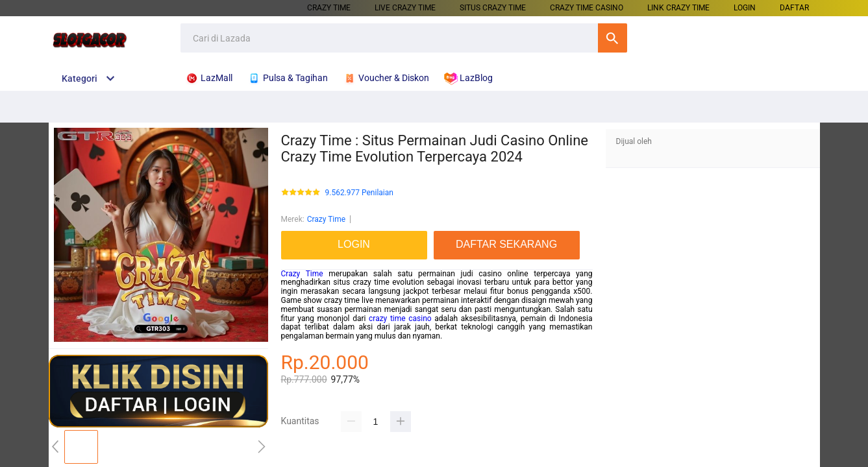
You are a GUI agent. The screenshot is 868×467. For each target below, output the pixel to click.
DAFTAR (794, 8)
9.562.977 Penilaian (359, 193)
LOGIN (745, 8)
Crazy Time (327, 219)
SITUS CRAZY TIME (493, 8)
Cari (613, 38)
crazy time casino (400, 318)
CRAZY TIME (329, 8)
